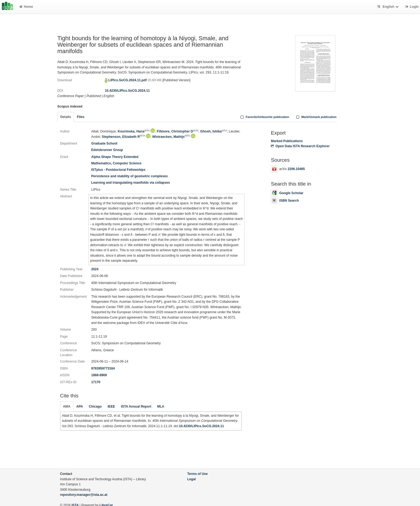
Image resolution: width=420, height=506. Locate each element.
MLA (161, 407)
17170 (96, 382)
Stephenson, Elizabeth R (123, 137)
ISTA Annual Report (136, 407)
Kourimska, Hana (134, 131)
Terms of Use (197, 474)
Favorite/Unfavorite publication (264, 117)
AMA (67, 407)
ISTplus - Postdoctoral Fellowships (118, 170)
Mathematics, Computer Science (116, 163)
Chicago (95, 407)
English (389, 7)
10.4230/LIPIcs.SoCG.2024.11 (127, 91)
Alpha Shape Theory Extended (115, 157)
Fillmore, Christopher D (178, 131)
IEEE (111, 407)
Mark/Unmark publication (316, 117)
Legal (192, 479)
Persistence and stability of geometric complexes (129, 176)
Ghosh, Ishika (214, 131)
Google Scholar (287, 193)
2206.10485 (296, 169)
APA (80, 407)
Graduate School (104, 143)
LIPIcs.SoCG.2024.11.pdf (128, 80)
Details (66, 117)
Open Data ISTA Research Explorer (300, 146)
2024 (95, 269)
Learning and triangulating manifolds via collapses (130, 183)
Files (81, 117)
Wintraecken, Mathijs (171, 137)
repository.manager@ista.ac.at (84, 495)
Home (26, 7)
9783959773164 (103, 368)
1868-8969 (99, 375)
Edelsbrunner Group (107, 150)
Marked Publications (287, 141)
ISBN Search (285, 201)
